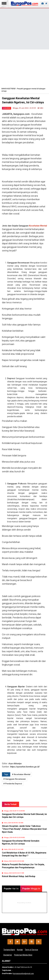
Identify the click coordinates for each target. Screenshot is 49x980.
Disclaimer (8, 955)
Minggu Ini (31, 889)
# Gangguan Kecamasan (15, 779)
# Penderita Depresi (13, 784)
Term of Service (31, 950)
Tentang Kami (9, 950)
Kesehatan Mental (38, 226)
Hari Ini (11, 889)
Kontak (20, 950)
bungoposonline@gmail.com (23, 974)
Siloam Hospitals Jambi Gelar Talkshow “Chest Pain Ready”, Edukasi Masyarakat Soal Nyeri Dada (24, 829)
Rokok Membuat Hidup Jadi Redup (19, 876)
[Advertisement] (24, 25)
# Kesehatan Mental (21, 774)
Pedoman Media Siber (23, 955)
